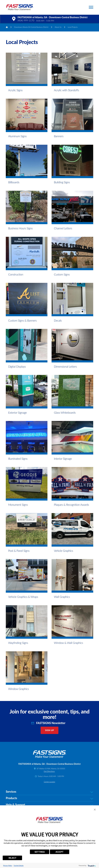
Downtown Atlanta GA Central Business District (31, 27)
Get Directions (49, 771)
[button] (91, 7)
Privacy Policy (8, 865)
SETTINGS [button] (40, 852)
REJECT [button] (12, 858)
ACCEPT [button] (59, 852)
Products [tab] (49, 798)
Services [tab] (49, 792)
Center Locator (49, 782)
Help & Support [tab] (49, 805)
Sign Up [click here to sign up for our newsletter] (50, 730)
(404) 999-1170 (26, 20)
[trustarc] (91, 865)
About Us (58, 27)
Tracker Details (18, 865)
